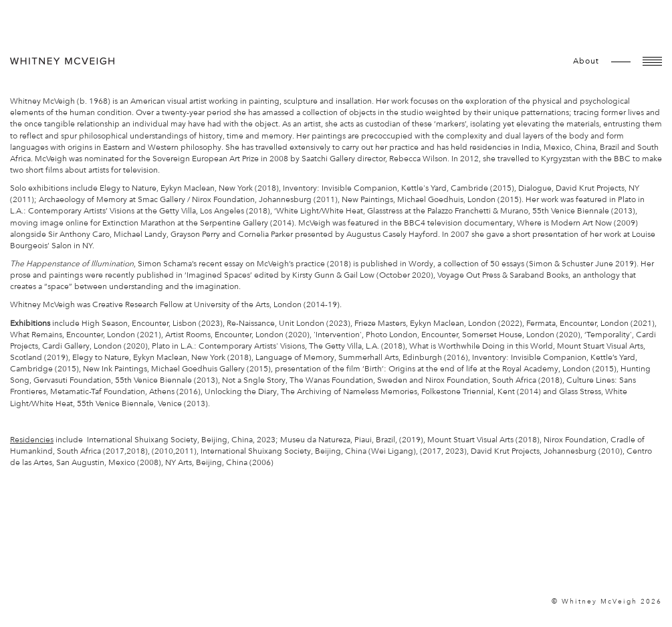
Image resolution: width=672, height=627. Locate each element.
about (586, 61)
